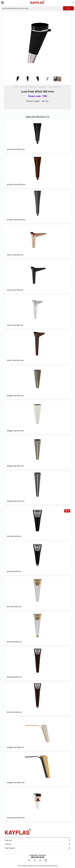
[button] (37, 840)
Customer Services (37, 855)
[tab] (37, 840)
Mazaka (55, 865)
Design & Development (48, 865)
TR (73, 3)
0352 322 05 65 (38, 857)
